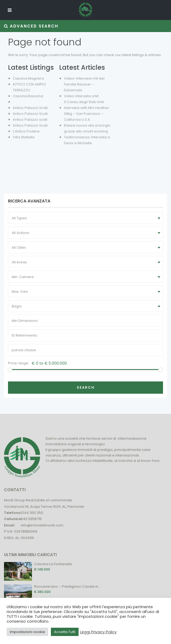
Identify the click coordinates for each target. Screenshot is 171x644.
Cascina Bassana (28, 96)
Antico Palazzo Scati (30, 108)
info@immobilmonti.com (42, 525)
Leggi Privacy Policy (98, 632)
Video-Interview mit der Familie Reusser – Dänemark (84, 84)
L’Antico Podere (26, 131)
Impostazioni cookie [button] (27, 632)
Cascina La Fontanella (53, 564)
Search (86, 387)
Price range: (19, 363)
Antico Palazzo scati (30, 120)
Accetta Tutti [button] (65, 632)
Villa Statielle (24, 137)
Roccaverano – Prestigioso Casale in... (67, 586)
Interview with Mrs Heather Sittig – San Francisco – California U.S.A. (87, 114)
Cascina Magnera (28, 78)
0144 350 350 (32, 513)
